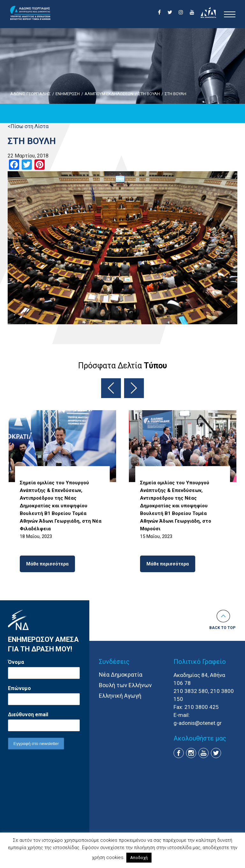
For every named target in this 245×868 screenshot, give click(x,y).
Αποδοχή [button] (139, 858)
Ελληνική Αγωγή (120, 696)
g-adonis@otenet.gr (198, 723)
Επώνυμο (19, 688)
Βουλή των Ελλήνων (125, 685)
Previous (111, 388)
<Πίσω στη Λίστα (28, 126)
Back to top (222, 628)
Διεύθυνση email (28, 714)
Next (134, 388)
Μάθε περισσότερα (47, 564)
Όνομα (16, 662)
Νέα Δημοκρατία (121, 675)
